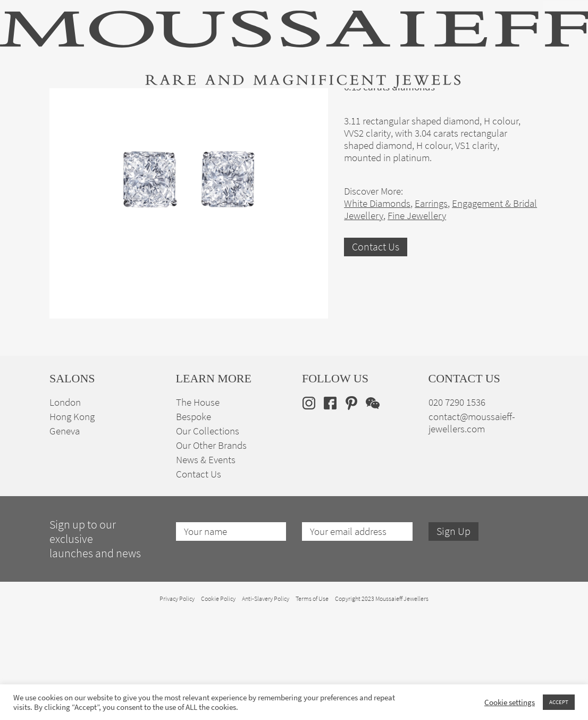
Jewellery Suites (202, 101)
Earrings (431, 308)
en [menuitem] (515, 99)
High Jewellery (75, 101)
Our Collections (208, 535)
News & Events (206, 564)
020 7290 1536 (457, 506)
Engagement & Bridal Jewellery (295, 101)
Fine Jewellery (137, 101)
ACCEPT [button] (559, 702)
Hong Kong (72, 521)
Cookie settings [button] (510, 702)
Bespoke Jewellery (393, 101)
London (65, 506)
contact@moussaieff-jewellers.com (472, 527)
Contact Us (376, 351)
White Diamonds (377, 308)
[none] (522, 99)
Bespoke (194, 521)
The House (455, 101)
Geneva (65, 535)
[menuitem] (522, 99)
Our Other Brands (211, 550)
